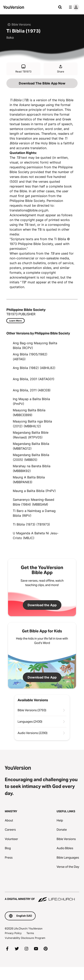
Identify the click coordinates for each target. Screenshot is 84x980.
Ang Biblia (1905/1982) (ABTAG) (30, 357)
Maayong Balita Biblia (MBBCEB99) (29, 413)
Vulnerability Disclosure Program (25, 938)
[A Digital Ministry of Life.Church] (42, 897)
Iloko (10, 38)
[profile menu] (73, 7)
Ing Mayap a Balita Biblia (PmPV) (31, 401)
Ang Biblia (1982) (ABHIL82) (34, 368)
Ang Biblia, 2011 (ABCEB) (32, 390)
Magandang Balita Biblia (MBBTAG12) (31, 446)
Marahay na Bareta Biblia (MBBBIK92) (32, 468)
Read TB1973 (23, 69)
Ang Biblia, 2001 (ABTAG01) (34, 379)
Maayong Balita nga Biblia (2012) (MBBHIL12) (32, 424)
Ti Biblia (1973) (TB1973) (31, 524)
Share (61, 69)
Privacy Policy (13, 933)
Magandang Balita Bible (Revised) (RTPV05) (31, 435)
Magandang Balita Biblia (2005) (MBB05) (31, 457)
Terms (30, 933)
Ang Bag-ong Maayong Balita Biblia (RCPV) (35, 345)
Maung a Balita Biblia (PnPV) (34, 491)
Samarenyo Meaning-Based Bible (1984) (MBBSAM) (33, 502)
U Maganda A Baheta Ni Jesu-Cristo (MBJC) (36, 536)
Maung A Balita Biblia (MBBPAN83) (29, 480)
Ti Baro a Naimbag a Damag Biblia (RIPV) (34, 513)
